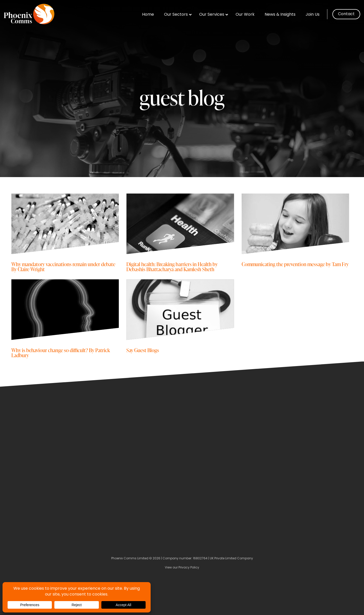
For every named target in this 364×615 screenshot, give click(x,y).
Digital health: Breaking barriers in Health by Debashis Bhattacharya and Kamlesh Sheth (172, 267)
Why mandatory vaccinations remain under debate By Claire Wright (63, 267)
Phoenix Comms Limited (130, 559)
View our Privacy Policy (182, 568)
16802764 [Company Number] (200, 559)
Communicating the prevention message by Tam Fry (295, 264)
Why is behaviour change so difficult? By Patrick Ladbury (61, 353)
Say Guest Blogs (143, 350)
